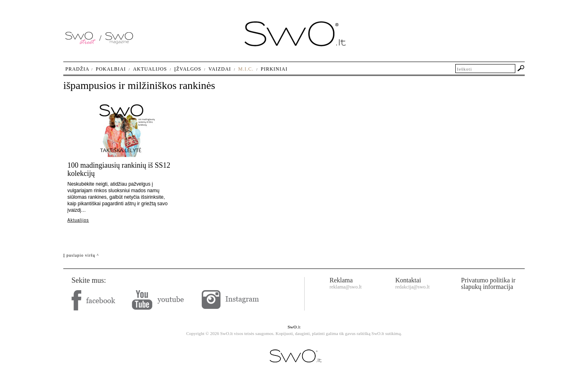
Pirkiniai (274, 69)
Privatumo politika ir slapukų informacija (488, 283)
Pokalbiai (111, 69)
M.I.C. (246, 69)
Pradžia (77, 69)
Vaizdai (219, 69)
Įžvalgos (187, 69)
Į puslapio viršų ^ (81, 255)
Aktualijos (78, 220)
